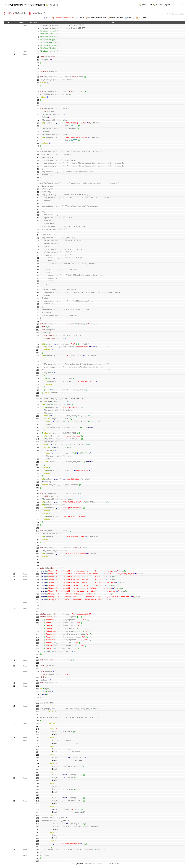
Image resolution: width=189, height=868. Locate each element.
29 (38, 106)
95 (38, 295)
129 (38, 393)
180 (38, 540)
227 (38, 675)
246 (38, 729)
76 (38, 241)
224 (38, 666)
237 (38, 703)
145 (38, 439)
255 (38, 755)
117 (38, 359)
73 (38, 232)
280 (38, 827)
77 (38, 244)
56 (38, 183)
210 (38, 626)
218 (38, 649)
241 (38, 715)
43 (38, 146)
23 (38, 89)
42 (38, 143)
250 (38, 741)
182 (38, 545)
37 (38, 129)
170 (38, 511)
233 (38, 692)
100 (38, 310)
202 (38, 603)
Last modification (117, 18)
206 (38, 614)
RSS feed (142, 18)
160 (38, 482)
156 (38, 471)
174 (38, 522)
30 (38, 109)
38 (38, 132)
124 (38, 379)
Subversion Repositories (25, 5)
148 (38, 448)
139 (38, 422)
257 (38, 761)
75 (38, 238)
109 (38, 336)
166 (38, 499)
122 (38, 373)
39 (38, 135)
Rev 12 (48, 18)
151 (38, 456)
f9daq (53, 5)
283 (38, 835)
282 (38, 833)
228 (38, 677)
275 (38, 812)
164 (38, 493)
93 (38, 290)
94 (38, 293)
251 (38, 743)
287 (38, 847)
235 (38, 698)
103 (38, 318)
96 (38, 298)
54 (38, 178)
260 (38, 769)
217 (38, 646)
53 (38, 175)
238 (38, 706)
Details (82, 18)
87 (38, 272)
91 (38, 284)
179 (38, 537)
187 (38, 560)
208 (38, 620)
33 (38, 117)
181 (38, 542)
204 (38, 608)
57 (38, 186)
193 (38, 577)
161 (38, 485)
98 (38, 304)
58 (38, 189)
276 (38, 815)
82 (38, 258)
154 (38, 465)
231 (38, 686)
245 (38, 726)
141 (38, 428)
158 (38, 476)
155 (38, 468)
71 (38, 227)
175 (38, 525)
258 (38, 764)
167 (38, 502)
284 (38, 838)
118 (38, 361)
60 (38, 195)
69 (38, 221)
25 (38, 94)
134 (38, 407)
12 (14, 25)
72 (38, 229)
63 (38, 204)
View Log (131, 18)
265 (38, 784)
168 (38, 505)
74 (38, 235)
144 (38, 436)
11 (38, 54)
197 (38, 588)
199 (38, 594)
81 (38, 255)
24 (38, 92)
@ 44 (32, 13)
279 (38, 824)
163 (38, 491)
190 (38, 568)
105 (38, 324)
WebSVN (80, 864)
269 (38, 795)
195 (38, 583)
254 (38, 752)
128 (38, 390)
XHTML (112, 864)
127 (38, 387)
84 (38, 264)
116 (38, 356)
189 (38, 565)
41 (38, 140)
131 (38, 399)
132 (38, 402)
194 (38, 580)
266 (38, 786)
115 (38, 353)
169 (38, 508)
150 (38, 453)
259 (38, 766)
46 (38, 155)
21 (38, 83)
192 (38, 574)
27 (38, 100)
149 (38, 450)
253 (38, 749)
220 (38, 654)
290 (38, 855)
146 (38, 442)
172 (38, 517)
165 (38, 496)
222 (38, 660)
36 (38, 126)
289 (38, 853)
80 (38, 252)
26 (38, 97)
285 (38, 841)
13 (38, 60)
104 (38, 321)
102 (38, 315)
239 (38, 709)
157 (38, 473)
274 (38, 809)
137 (38, 416)
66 (38, 212)
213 (38, 634)
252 (38, 746)
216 (38, 643)
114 (38, 350)
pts (12, 13)
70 (38, 224)
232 (38, 689)
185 (38, 554)
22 (38, 86)
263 (38, 778)
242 (38, 718)
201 (38, 600)
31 (38, 112)
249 (38, 738)
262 (38, 775)
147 (38, 445)
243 (38, 720)
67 (38, 215)
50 (38, 166)
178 (38, 534)
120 (38, 367)
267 (38, 789)
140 (38, 425)
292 (38, 861)
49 (38, 163)
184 (38, 551)
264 (38, 781)
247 (38, 732)
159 (38, 479)
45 (38, 152)
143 (38, 433)
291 (38, 858)
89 (38, 278)
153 (38, 462)
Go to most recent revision (65, 18)
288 (38, 850)
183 (38, 548)
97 (38, 301)
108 (38, 333)
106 (38, 327)
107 (38, 330)
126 (38, 384)
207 (38, 617)
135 (38, 410)
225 (38, 669)
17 (38, 71)
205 (38, 611)
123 (38, 376)
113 (38, 347)
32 (38, 114)
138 (38, 419)
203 (38, 606)
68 (38, 218)
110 (38, 338)
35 (38, 123)
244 (38, 723)
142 (38, 430)
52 (38, 172)
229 (38, 680)
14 (38, 63)
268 (38, 792)
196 (38, 585)
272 (38, 804)
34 (38, 120)
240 (38, 712)
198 (38, 591)
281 (38, 830)
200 (38, 597)
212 (38, 631)
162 (38, 488)
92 (38, 287)
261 (38, 772)
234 (38, 695)
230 (38, 683)
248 (38, 735)
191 (38, 571)
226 (38, 672)
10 (38, 51)
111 (38, 341)
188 (38, 563)
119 (38, 364)
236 (38, 700)
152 (38, 459)
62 (38, 201)
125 (38, 382)
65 (38, 209)
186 (38, 557)
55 (38, 180)
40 (38, 137)
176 (38, 528)
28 (38, 103)
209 (38, 623)
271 (38, 801)
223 (38, 663)
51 (38, 169)
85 (38, 267)
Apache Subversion (96, 864)
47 (38, 158)
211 (38, 628)
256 (38, 758)
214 (38, 637)
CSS (118, 864)
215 (38, 640)
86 (38, 270)
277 (38, 818)
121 (38, 370)
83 (38, 261)
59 (38, 192)
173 (38, 519)
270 (38, 798)
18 (38, 74)
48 (38, 160)
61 (38, 198)
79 (38, 249)
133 (38, 405)
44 (38, 149)
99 (38, 307)
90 (38, 281)
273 (38, 807)
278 (38, 821)
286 (38, 844)
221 (38, 657)
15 (14, 51)
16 (38, 69)
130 (38, 396)
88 (38, 275)
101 (38, 313)
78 (38, 247)
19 (38, 77)
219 (38, 651)
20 (38, 80)
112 (38, 344)
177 (38, 531)
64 (38, 206)
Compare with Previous (97, 18)
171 (38, 514)
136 (38, 413)
